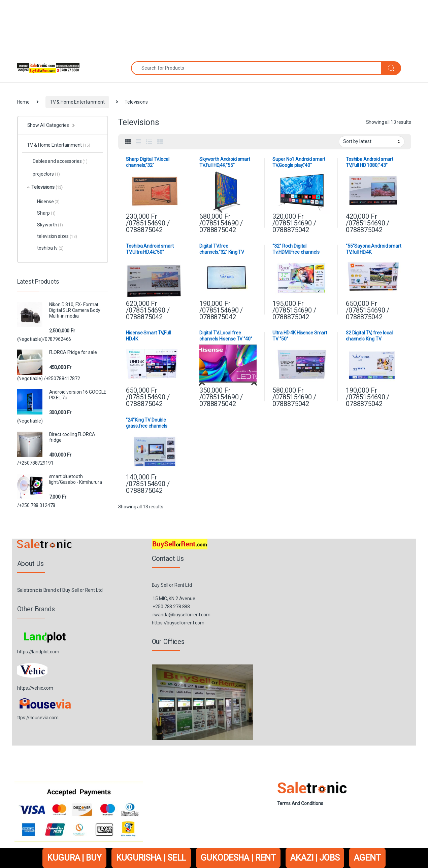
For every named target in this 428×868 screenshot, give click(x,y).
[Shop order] (372, 142)
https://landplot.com (38, 652)
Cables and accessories (57, 161)
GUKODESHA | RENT (238, 858)
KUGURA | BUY (74, 858)
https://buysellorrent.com (178, 623)
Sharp (46, 213)
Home (23, 102)
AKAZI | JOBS (315, 858)
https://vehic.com (35, 688)
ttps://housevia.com (38, 718)
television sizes (57, 236)
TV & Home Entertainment (77, 102)
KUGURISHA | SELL (151, 858)
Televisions (45, 187)
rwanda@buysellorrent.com (182, 615)
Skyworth (50, 225)
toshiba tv (50, 248)
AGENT (367, 858)
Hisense (48, 202)
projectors (43, 174)
